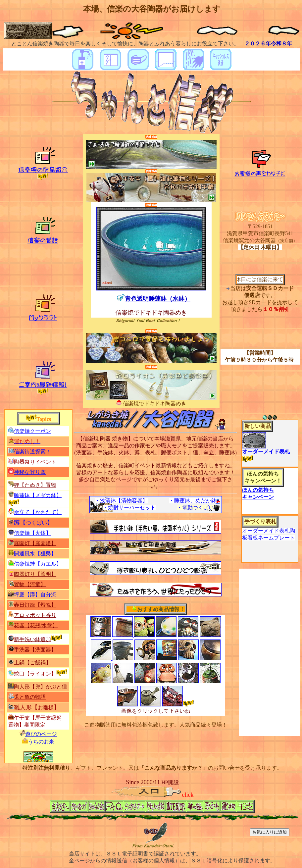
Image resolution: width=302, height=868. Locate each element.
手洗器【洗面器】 (35, 650)
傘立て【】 (38, 512)
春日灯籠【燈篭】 (35, 605)
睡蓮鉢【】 (38, 495)
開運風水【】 (35, 554)
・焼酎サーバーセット (129, 508)
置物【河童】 (30, 584)
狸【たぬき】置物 (35, 485)
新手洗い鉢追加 (32, 639)
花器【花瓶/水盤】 (36, 625)
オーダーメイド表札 (266, 452)
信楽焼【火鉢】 (32, 533)
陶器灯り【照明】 (35, 574)
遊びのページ (41, 734)
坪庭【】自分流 (35, 595)
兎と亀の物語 (30, 697)
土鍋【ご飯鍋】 (32, 663)
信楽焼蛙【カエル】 (38, 564)
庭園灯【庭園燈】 (35, 543)
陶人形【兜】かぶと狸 (40, 687)
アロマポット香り (35, 615)
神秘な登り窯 (30, 472)
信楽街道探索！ (32, 452)
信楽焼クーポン (32, 431)
